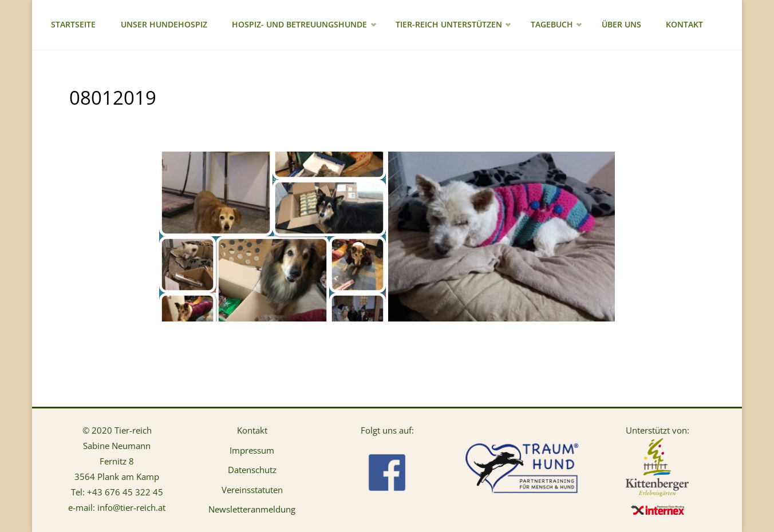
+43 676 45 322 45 (125, 492)
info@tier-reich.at (131, 507)
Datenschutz (252, 470)
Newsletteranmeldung (252, 509)
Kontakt (252, 430)
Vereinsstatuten (252, 490)
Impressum (252, 450)
